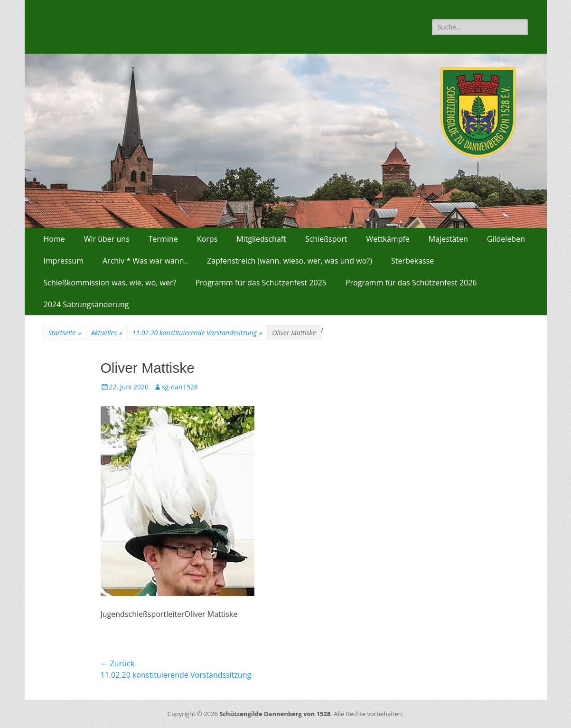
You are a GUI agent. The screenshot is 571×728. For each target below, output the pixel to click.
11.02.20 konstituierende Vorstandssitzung (197, 333)
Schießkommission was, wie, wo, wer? (110, 283)
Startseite (65, 333)
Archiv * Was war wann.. (145, 261)
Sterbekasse (412, 261)
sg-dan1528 (180, 387)
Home (54, 239)
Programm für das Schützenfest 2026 (411, 283)
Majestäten (448, 239)
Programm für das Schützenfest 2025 (261, 283)
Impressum (64, 261)
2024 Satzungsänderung (86, 304)
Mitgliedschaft (261, 239)
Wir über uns (107, 239)
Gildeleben (506, 239)
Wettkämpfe (388, 239)
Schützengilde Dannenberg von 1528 (275, 714)
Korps (207, 239)
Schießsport (326, 239)
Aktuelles (107, 333)
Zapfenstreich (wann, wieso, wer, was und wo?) (290, 261)
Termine (163, 239)
